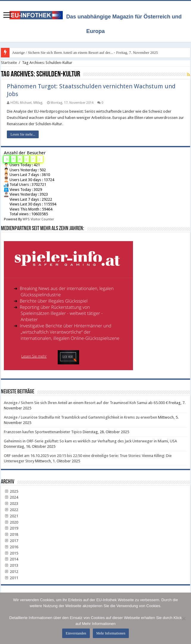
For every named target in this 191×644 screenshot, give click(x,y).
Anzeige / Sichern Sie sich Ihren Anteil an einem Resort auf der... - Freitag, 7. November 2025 (85, 52)
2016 (11, 547)
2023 (11, 504)
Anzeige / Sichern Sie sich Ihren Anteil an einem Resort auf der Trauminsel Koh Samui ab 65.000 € (86, 403)
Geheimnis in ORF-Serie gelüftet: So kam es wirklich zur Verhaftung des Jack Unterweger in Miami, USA (90, 441)
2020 (11, 522)
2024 (11, 497)
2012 (11, 572)
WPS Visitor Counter (38, 219)
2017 (11, 541)
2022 (11, 510)
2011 (11, 578)
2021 (11, 516)
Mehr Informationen (111, 633)
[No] (184, 618)
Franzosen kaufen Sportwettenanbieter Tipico (43, 432)
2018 (11, 534)
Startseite (9, 63)
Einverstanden (76, 633)
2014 (11, 559)
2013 (11, 565)
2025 (11, 491)
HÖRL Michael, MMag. (27, 103)
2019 (11, 528)
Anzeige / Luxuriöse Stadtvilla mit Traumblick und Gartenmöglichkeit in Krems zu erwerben (80, 417)
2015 (11, 553)
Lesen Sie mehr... (23, 134)
